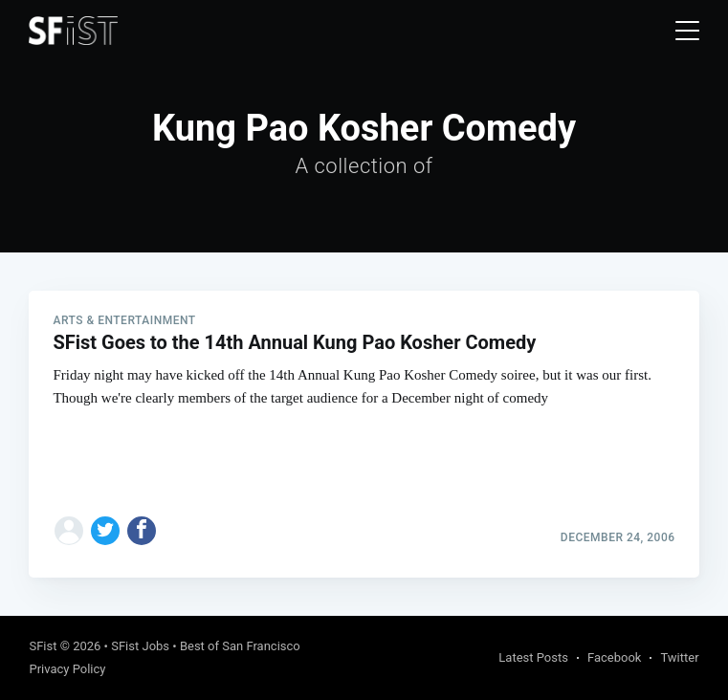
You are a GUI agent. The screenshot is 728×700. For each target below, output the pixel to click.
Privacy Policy (67, 669)
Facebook (614, 657)
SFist (43, 646)
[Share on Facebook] (142, 531)
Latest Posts (533, 657)
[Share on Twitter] (105, 531)
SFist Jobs (140, 646)
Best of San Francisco (240, 646)
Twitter (679, 657)
